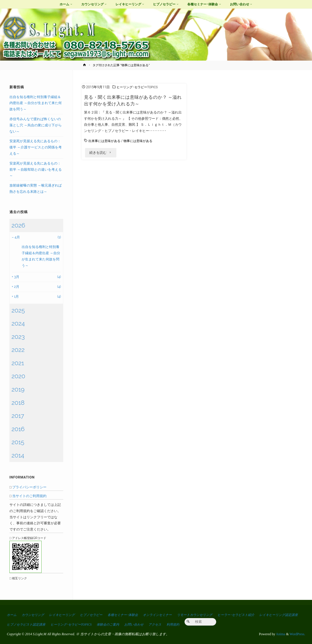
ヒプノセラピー (97, 615)
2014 (18, 455)
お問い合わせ (189, 624)
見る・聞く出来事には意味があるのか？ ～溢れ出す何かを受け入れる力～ (133, 100)
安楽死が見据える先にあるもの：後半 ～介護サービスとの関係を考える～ (36, 147)
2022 (18, 350)
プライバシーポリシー (29, 487)
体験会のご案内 (162, 624)
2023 (18, 337)
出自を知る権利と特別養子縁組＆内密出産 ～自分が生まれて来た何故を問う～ (36, 103)
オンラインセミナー (168, 615)
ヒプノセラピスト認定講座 (74, 624)
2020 (18, 376)
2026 (18, 225)
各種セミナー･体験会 (130, 615)
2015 (18, 442)
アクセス (212, 624)
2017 (18, 416)
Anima (280, 634)
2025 (18, 310)
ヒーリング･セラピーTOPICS (139, 87)
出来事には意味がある (105, 141)
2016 (18, 429)
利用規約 (231, 624)
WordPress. (297, 634)
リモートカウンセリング (207, 615)
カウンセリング (34, 615)
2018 (18, 403)
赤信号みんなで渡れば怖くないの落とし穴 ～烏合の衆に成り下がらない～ (36, 125)
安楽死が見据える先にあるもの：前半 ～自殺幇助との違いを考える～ (36, 170)
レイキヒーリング (66, 615)
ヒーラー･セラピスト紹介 (251, 615)
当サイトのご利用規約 (29, 496)
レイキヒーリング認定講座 (27, 624)
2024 (18, 323)
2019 (18, 389)
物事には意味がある (141, 141)
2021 (18, 363)
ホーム (12, 615)
